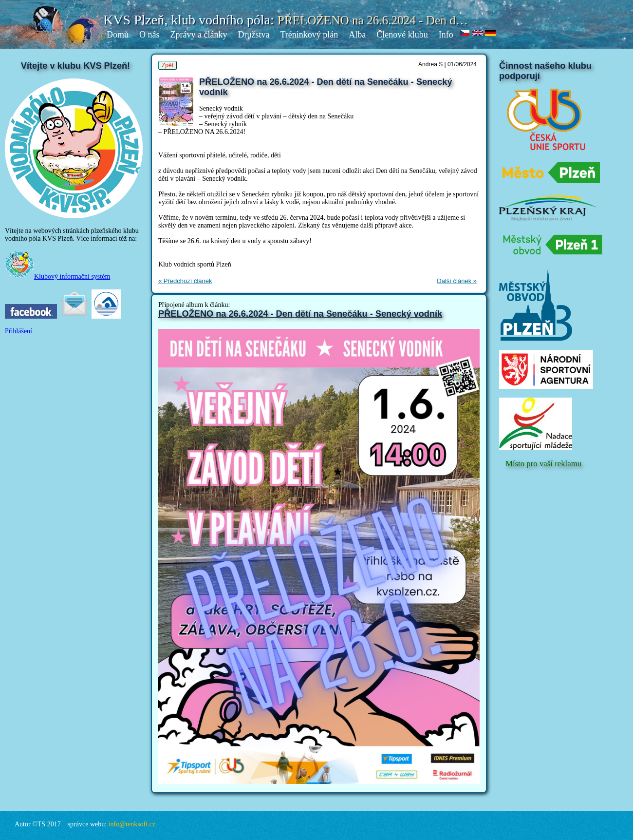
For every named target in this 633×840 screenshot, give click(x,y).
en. (478, 33)
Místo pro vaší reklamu (543, 464)
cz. (465, 33)
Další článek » (457, 281)
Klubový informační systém (57, 277)
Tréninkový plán (309, 35)
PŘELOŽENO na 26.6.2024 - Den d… (373, 20)
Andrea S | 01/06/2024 (447, 64)
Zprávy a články (199, 35)
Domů (118, 35)
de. (491, 33)
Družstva (253, 35)
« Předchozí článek (185, 281)
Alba (357, 35)
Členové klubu (402, 35)
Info (446, 35)
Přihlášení (19, 331)
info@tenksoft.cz (132, 824)
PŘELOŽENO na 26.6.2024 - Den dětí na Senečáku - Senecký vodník (300, 314)
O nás (149, 35)
